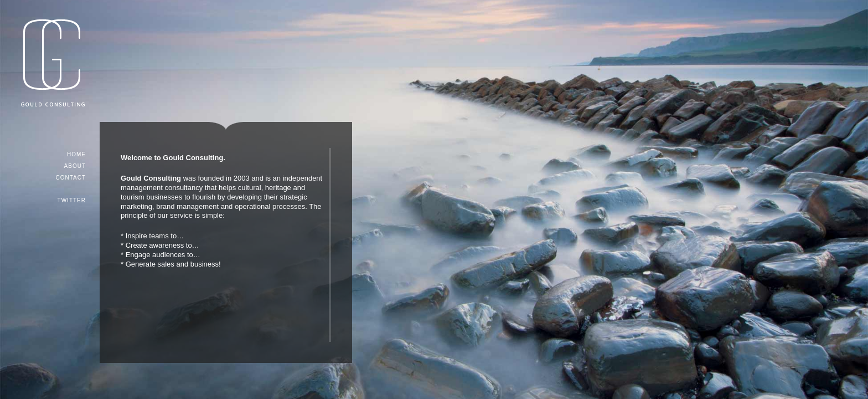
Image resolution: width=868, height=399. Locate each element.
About (75, 166)
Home (76, 154)
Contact (71, 178)
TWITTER (72, 200)
